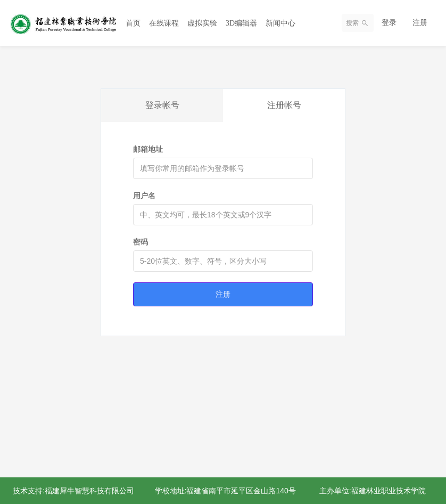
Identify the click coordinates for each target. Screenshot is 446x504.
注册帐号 (284, 105)
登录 (389, 22)
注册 (420, 22)
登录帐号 (162, 105)
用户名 (144, 196)
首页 (133, 23)
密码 (141, 242)
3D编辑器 (241, 23)
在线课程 (164, 23)
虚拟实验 (202, 23)
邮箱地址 (148, 149)
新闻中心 (280, 23)
